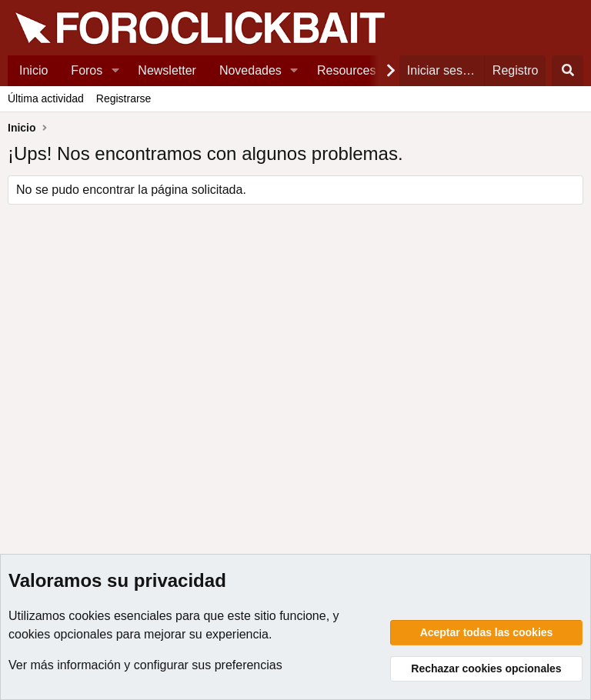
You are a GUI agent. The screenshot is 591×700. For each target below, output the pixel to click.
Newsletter (167, 70)
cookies (89, 616)
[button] (115, 71)
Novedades (250, 70)
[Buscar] (568, 71)
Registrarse (124, 98)
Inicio (33, 70)
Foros (87, 70)
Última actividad (46, 98)
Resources (346, 70)
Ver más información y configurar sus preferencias (145, 665)
